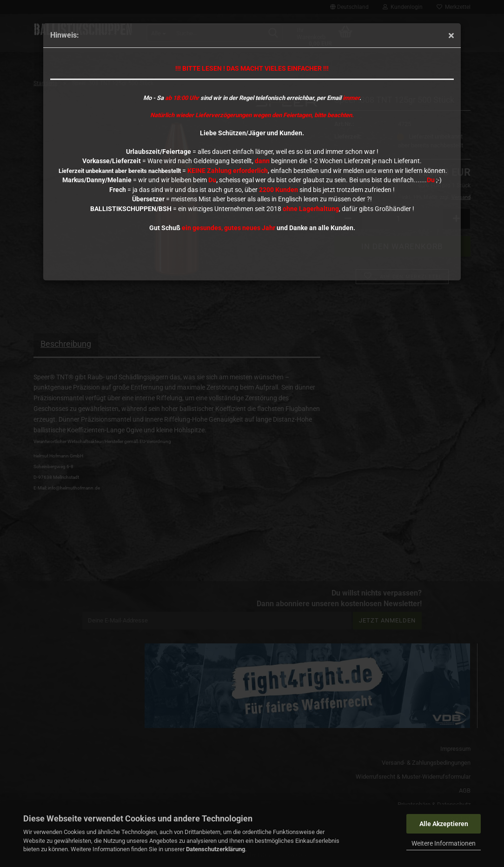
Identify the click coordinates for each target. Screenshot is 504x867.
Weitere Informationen (444, 843)
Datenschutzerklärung (216, 849)
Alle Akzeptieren (444, 824)
